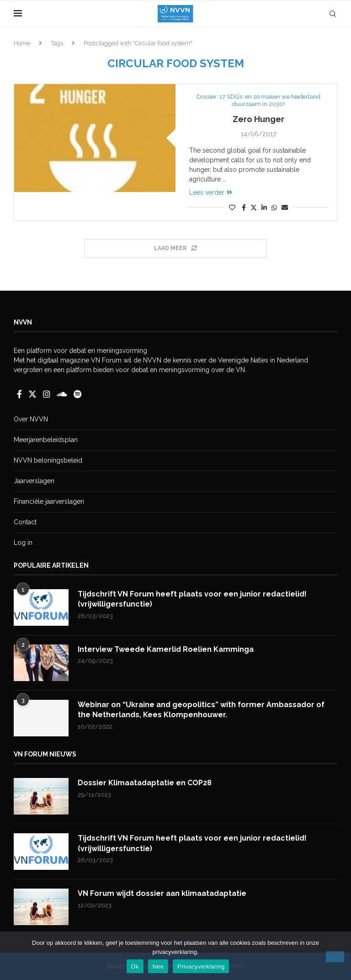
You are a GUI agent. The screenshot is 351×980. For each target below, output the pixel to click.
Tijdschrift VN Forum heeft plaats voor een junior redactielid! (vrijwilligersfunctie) (192, 599)
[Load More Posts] (175, 248)
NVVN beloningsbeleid (48, 460)
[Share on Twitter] (254, 207)
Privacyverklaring (201, 967)
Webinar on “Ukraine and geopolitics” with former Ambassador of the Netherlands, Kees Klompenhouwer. (201, 710)
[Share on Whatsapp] (274, 208)
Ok (135, 967)
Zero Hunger (258, 119)
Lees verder (211, 192)
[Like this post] (232, 208)
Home (22, 43)
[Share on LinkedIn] (264, 208)
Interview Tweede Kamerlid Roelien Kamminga (166, 649)
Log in (23, 543)
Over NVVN (31, 419)
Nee (158, 967)
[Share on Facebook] (244, 208)
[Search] (333, 14)
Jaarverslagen (34, 481)
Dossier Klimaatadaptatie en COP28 (145, 783)
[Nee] (335, 957)
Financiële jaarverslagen (49, 501)
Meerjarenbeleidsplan (46, 440)
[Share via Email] (285, 208)
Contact (25, 522)
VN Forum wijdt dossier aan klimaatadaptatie (162, 893)
